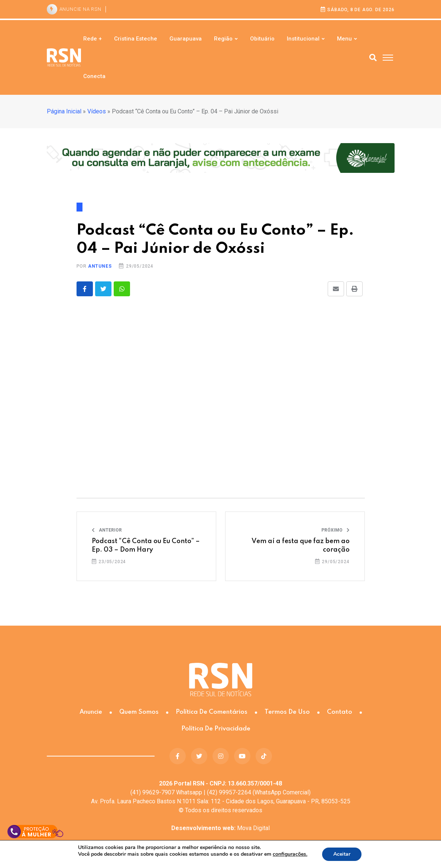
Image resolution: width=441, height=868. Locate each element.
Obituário (262, 39)
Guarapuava (186, 39)
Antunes (100, 266)
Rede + (93, 39)
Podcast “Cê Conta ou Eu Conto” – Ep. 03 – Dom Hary (146, 545)
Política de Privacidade (216, 729)
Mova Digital (220, 828)
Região (223, 39)
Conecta (94, 76)
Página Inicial (64, 111)
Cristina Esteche (136, 39)
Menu (344, 39)
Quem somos (139, 712)
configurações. (290, 854)
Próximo (335, 530)
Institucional (303, 39)
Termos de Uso (287, 712)
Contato (340, 712)
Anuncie (91, 712)
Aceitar (342, 854)
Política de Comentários (212, 712)
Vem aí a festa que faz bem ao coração (301, 545)
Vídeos (97, 111)
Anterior (107, 530)
